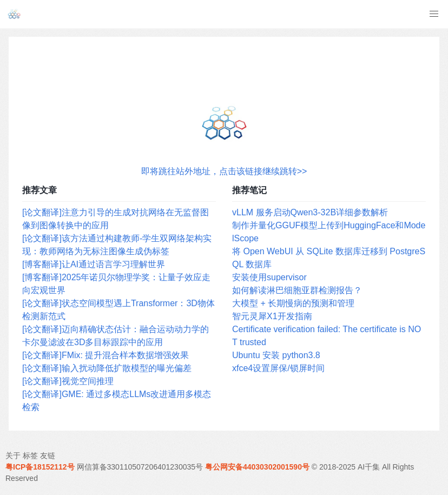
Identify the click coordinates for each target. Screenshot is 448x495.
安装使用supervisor (269, 277)
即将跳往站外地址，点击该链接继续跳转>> (224, 171)
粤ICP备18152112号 (40, 467)
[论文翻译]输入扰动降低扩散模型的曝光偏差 (107, 368)
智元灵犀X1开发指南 (272, 316)
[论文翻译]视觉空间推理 (68, 381)
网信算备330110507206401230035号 (140, 467)
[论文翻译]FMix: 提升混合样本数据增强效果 (106, 355)
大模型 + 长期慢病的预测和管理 (293, 303)
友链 (48, 456)
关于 (13, 456)
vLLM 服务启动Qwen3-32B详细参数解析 (310, 212)
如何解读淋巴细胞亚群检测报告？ (297, 290)
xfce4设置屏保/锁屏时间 (278, 368)
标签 (30, 456)
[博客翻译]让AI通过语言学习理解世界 (94, 264)
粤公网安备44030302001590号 (257, 467)
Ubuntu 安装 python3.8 (276, 355)
